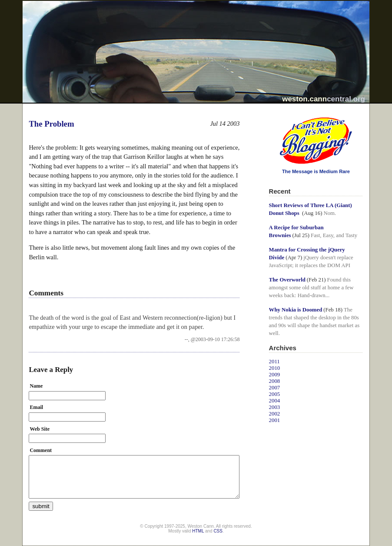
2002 (275, 414)
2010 (275, 368)
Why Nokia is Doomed (296, 310)
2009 (275, 375)
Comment (41, 450)
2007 (275, 388)
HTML (198, 531)
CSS (218, 531)
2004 (275, 401)
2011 (274, 362)
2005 (275, 394)
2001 (275, 420)
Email (36, 407)
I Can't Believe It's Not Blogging (269, 114)
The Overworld (287, 280)
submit (41, 506)
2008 (275, 381)
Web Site (40, 429)
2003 (275, 407)
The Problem (51, 124)
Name (36, 386)
